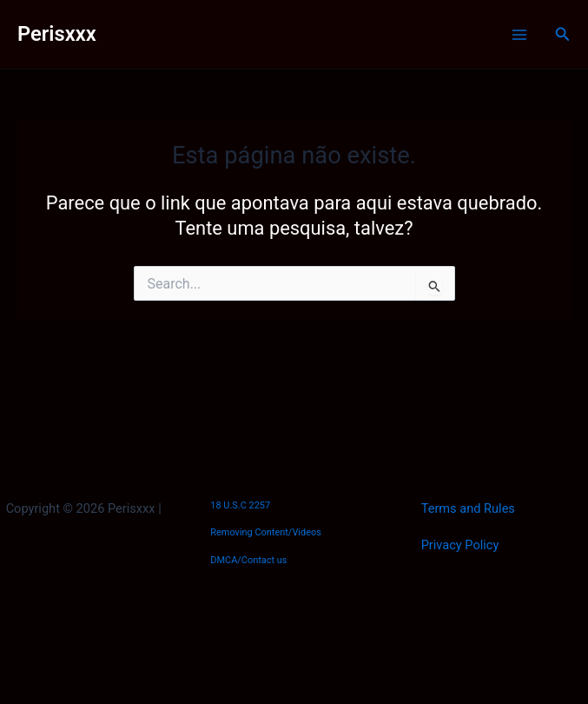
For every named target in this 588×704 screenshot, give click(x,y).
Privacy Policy (460, 545)
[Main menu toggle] (519, 35)
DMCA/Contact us (248, 560)
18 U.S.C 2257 (240, 505)
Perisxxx (57, 34)
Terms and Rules (468, 508)
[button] (563, 34)
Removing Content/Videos (266, 532)
